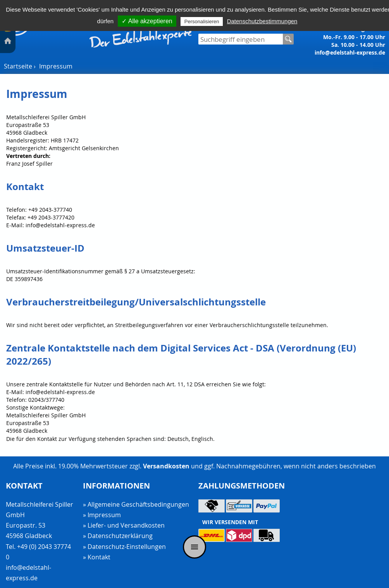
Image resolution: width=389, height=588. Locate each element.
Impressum (56, 66)
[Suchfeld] (241, 39)
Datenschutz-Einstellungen (127, 547)
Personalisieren (202, 21)
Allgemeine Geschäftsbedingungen (138, 504)
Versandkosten (166, 466)
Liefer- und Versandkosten (126, 525)
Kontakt (99, 557)
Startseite (18, 66)
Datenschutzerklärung (120, 536)
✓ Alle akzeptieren (147, 21)
